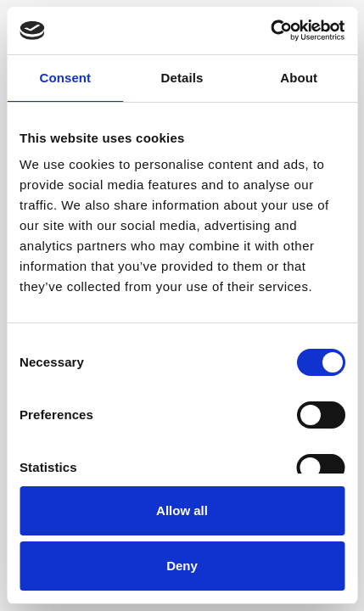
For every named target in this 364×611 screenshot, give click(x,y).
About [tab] (299, 78)
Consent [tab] (65, 78)
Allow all (182, 510)
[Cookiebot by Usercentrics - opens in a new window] (270, 31)
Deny (182, 566)
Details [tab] (182, 78)
